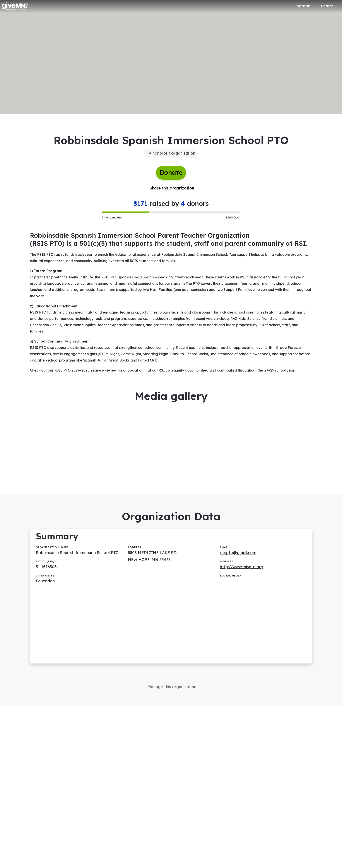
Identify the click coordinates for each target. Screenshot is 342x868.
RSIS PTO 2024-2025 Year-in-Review (86, 373)
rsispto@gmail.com (238, 557)
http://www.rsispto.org (242, 571)
